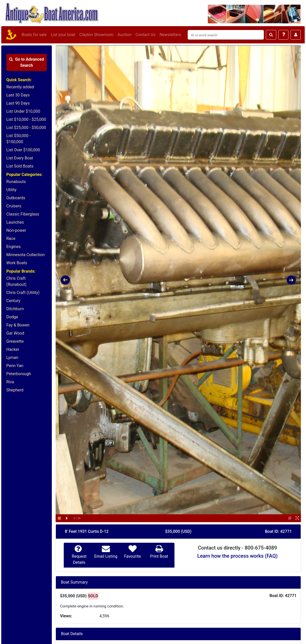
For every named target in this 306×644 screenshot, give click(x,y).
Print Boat (159, 556)
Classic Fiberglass (23, 214)
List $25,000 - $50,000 (26, 128)
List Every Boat (20, 158)
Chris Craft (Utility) (23, 293)
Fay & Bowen (18, 325)
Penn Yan (15, 366)
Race (11, 238)
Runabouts (16, 182)
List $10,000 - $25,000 (26, 119)
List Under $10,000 (23, 111)
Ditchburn (15, 309)
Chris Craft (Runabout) (16, 281)
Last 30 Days (18, 95)
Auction (125, 35)
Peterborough (19, 374)
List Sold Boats (20, 166)
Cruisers (14, 206)
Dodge (12, 317)
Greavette (15, 341)
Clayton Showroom (96, 35)
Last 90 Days (18, 103)
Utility (11, 190)
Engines (13, 247)
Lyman (12, 358)
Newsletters (170, 35)
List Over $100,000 (23, 150)
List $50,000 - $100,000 (18, 139)
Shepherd (15, 390)
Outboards (16, 198)
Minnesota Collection (26, 255)
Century (13, 301)
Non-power (16, 230)
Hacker (13, 349)
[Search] (226, 35)
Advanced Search (26, 62)
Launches (15, 222)
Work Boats (17, 263)
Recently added (20, 87)
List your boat (63, 35)
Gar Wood (15, 333)
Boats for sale (34, 35)
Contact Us (146, 35)
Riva (10, 382)
